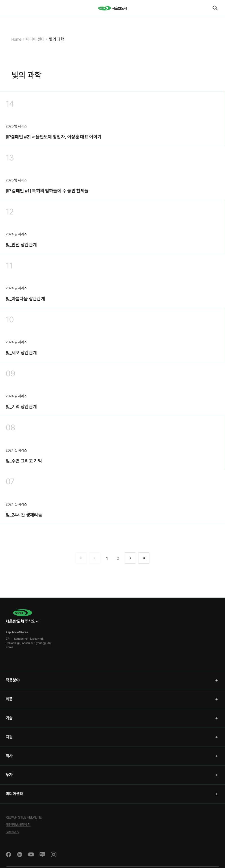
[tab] (112, 680)
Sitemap (12, 832)
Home (16, 39)
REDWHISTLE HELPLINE (24, 817)
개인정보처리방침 (18, 825)
